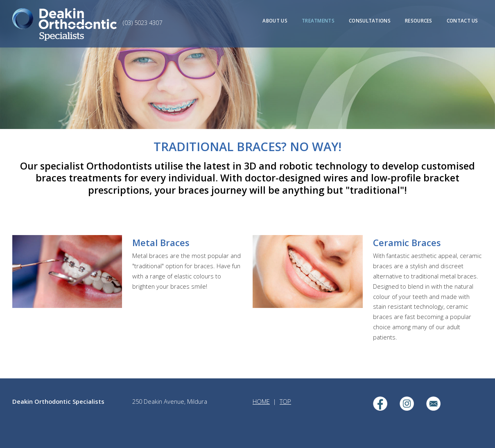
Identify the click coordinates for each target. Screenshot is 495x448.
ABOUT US (275, 20)
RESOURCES (419, 20)
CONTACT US (462, 20)
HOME (261, 401)
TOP (285, 401)
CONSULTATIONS (370, 20)
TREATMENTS (318, 20)
